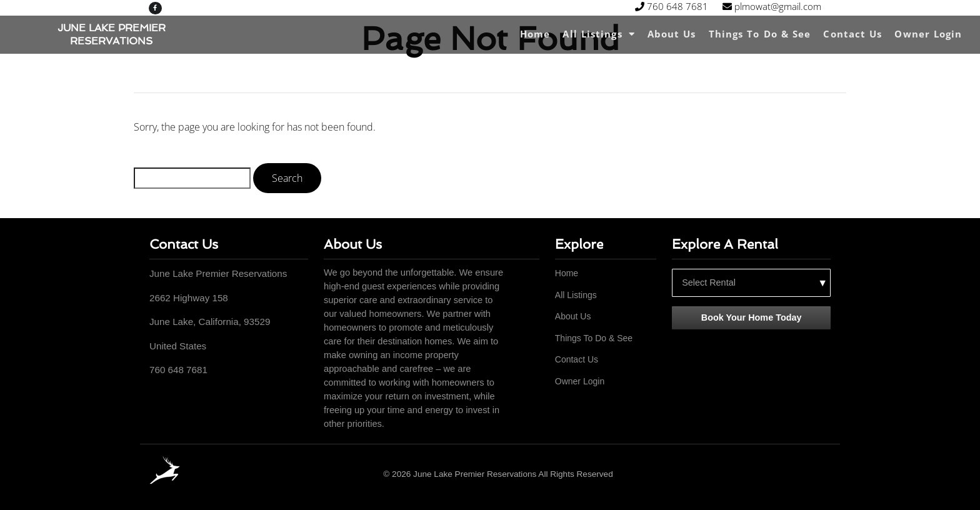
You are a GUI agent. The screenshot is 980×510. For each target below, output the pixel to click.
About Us (672, 34)
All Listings (598, 34)
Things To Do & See (760, 34)
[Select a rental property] (751, 283)
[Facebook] (823, 474)
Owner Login (928, 34)
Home (535, 34)
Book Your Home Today (752, 317)
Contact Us (852, 34)
